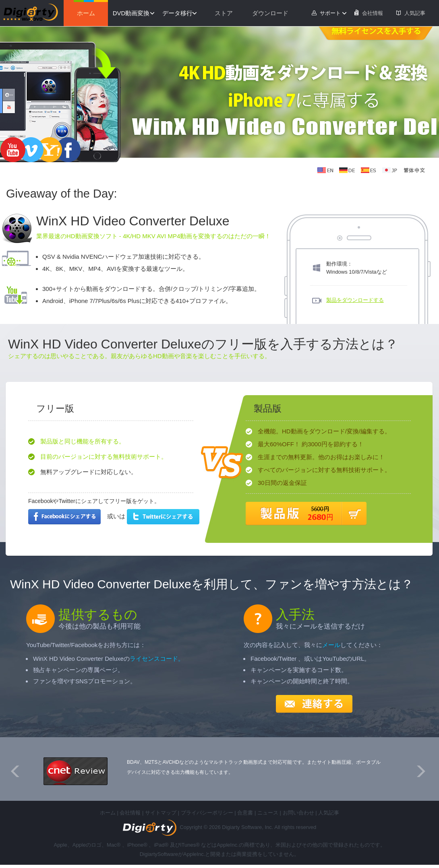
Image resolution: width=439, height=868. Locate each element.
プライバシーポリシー (207, 813)
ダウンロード (270, 13)
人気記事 (415, 13)
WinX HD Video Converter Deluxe (133, 221)
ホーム (86, 13)
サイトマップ (161, 813)
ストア (224, 13)
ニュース (268, 813)
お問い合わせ (298, 813)
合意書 (245, 813)
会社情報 (373, 13)
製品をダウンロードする (355, 300)
